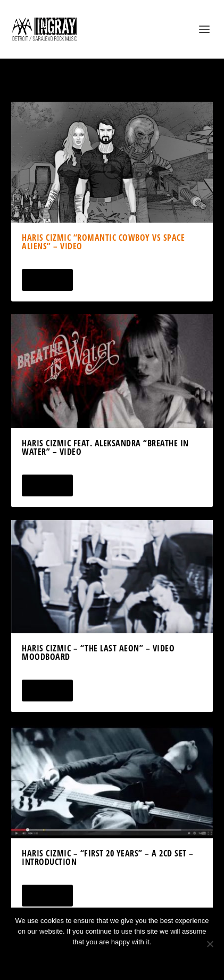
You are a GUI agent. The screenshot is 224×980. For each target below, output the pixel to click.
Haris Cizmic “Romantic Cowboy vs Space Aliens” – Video (103, 242)
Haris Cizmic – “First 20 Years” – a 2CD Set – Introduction (108, 857)
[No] (210, 944)
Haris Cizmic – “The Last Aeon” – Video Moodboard (98, 652)
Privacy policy (126, 960)
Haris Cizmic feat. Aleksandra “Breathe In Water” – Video (105, 447)
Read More (47, 280)
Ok (74, 960)
